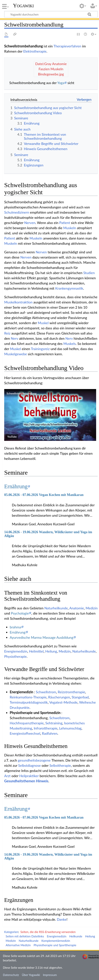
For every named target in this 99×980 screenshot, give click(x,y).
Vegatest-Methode (63, 702)
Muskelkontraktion (18, 302)
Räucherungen (59, 697)
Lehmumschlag (70, 728)
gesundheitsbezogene (34, 760)
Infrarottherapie (46, 728)
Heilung (51, 651)
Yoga (61, 83)
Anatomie (77, 608)
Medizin (92, 608)
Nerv (14, 338)
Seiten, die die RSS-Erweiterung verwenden (48, 932)
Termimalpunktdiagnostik (29, 702)
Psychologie (20, 613)
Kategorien (11, 932)
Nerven (30, 223)
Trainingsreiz (40, 349)
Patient (65, 223)
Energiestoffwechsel (25, 733)
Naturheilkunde (56, 608)
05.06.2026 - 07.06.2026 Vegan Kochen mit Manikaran (44, 495)
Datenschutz (11, 975)
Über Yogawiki (31, 975)
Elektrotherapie (35, 51)
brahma (15, 627)
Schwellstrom (46, 692)
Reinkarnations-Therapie (28, 697)
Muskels (70, 344)
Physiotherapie (15, 656)
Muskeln (70, 228)
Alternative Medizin (18, 945)
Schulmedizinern (17, 212)
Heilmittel (36, 651)
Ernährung (16, 486)
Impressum (50, 975)
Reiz (7, 333)
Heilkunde (76, 936)
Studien (89, 273)
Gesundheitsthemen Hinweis (26, 781)
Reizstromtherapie (71, 692)
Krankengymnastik (69, 288)
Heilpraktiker (29, 776)
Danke (62, 919)
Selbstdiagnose (29, 765)
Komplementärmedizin (56, 941)
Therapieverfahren (67, 46)
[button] (50, 415)
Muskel (43, 323)
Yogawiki (23, 6)
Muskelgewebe (16, 354)
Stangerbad (80, 697)
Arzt (7, 776)
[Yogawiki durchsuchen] (51, 14)
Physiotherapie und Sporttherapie (55, 945)
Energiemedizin (16, 651)
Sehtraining (54, 723)
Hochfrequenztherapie (27, 723)
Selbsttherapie (60, 765)
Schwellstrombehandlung (22, 393)
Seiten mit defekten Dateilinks (25, 936)
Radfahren (50, 733)
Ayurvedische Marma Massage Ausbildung (42, 637)
